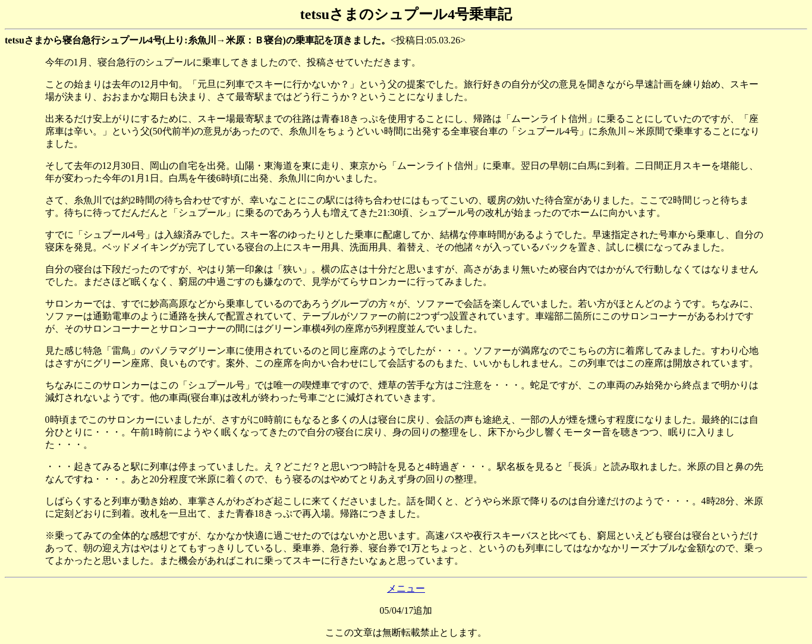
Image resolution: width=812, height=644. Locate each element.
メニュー (406, 588)
